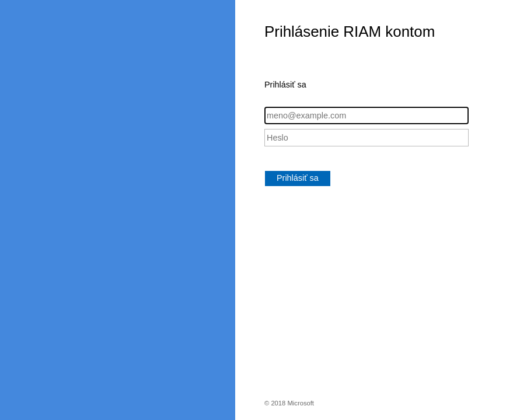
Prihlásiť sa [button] (298, 178)
